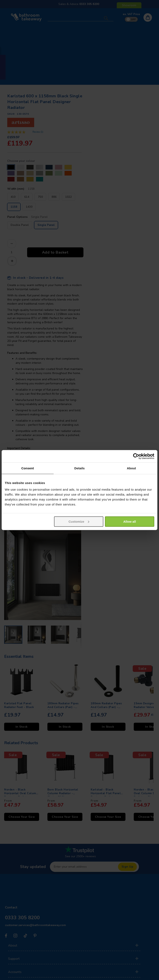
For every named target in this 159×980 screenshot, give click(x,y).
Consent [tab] (28, 468)
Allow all (129, 521)
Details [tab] (79, 468)
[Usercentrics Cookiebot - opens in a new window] (136, 456)
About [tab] (131, 468)
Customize (79, 521)
